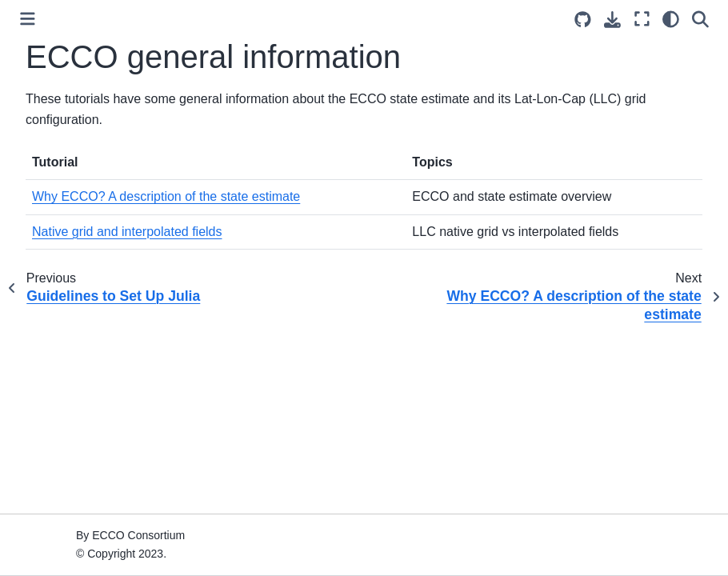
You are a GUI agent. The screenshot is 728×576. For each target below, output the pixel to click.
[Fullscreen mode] (642, 19)
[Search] (700, 19)
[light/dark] (671, 19)
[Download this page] (612, 20)
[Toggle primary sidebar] (28, 19)
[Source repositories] (583, 20)
